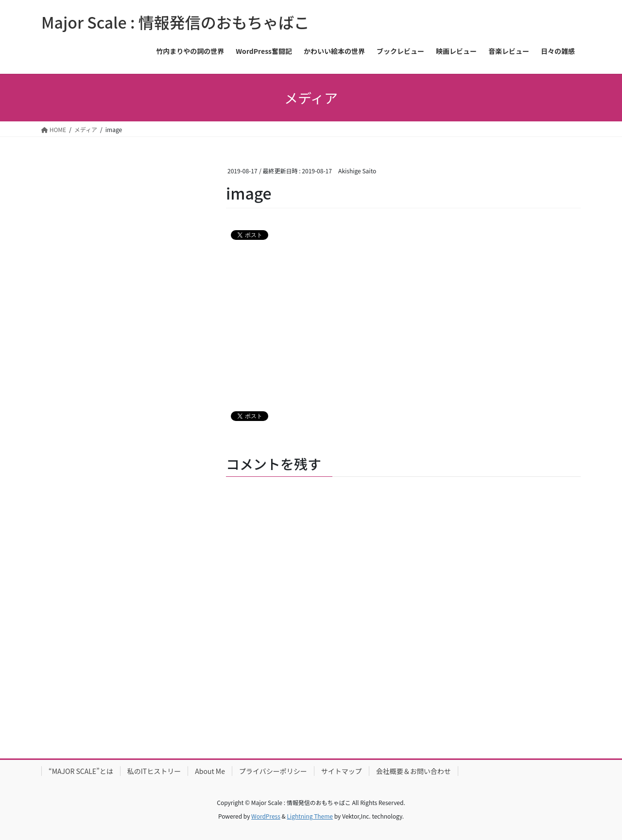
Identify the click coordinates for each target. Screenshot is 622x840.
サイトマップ (342, 771)
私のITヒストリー (154, 771)
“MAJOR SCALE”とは (81, 771)
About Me (210, 771)
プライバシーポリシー (273, 771)
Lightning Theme (310, 816)
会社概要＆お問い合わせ (414, 771)
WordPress (266, 816)
